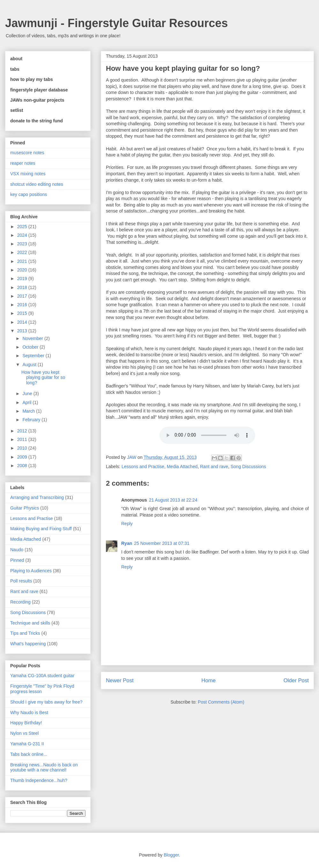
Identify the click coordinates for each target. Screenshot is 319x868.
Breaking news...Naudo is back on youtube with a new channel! (44, 767)
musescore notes (27, 153)
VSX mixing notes (28, 174)
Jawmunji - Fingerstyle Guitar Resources (116, 23)
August (30, 365)
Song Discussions (248, 467)
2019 (23, 278)
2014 (23, 322)
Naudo (17, 550)
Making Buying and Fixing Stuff (41, 529)
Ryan (127, 543)
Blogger (171, 855)
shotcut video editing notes (37, 184)
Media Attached (182, 467)
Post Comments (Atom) (221, 702)
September (34, 356)
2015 (23, 313)
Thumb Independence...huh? (39, 780)
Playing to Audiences (31, 571)
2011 (23, 439)
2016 (23, 305)
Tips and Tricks (25, 633)
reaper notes (23, 163)
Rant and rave (214, 467)
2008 (23, 466)
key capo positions (29, 194)
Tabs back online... (29, 754)
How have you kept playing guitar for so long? (43, 378)
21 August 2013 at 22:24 (173, 500)
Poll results (21, 581)
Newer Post (120, 680)
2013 (23, 331)
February (32, 420)
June (28, 394)
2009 (23, 457)
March (29, 411)
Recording (20, 602)
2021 (23, 261)
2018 (23, 287)
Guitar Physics (25, 508)
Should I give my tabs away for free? (46, 702)
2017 (23, 296)
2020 (23, 270)
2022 (23, 252)
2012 (23, 431)
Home (208, 680)
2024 (23, 235)
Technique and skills (30, 623)
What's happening (28, 644)
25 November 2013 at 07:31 (162, 543)
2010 (23, 448)
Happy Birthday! (26, 723)
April (27, 402)
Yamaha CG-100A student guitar (42, 676)
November (33, 338)
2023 (23, 244)
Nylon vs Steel (24, 733)
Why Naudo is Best (29, 712)
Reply (127, 524)
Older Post (296, 680)
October (31, 347)
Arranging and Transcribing (37, 497)
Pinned (17, 560)
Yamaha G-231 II (27, 744)
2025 (23, 227)
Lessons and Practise (143, 467)
